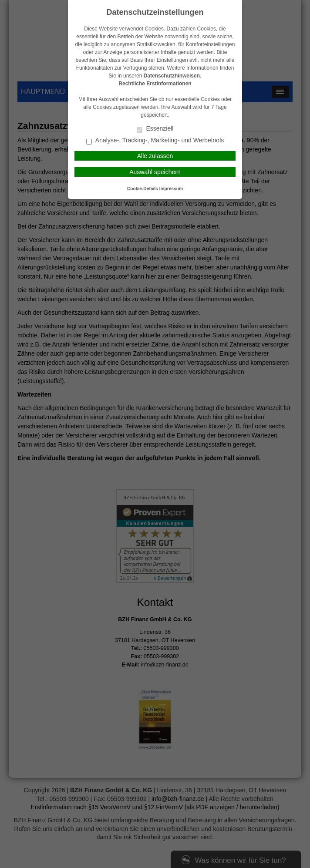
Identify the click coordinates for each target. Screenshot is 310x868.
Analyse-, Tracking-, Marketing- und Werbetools (155, 141)
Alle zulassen (155, 156)
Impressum (171, 189)
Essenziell (155, 129)
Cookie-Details (143, 189)
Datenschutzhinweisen (172, 76)
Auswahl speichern (155, 172)
